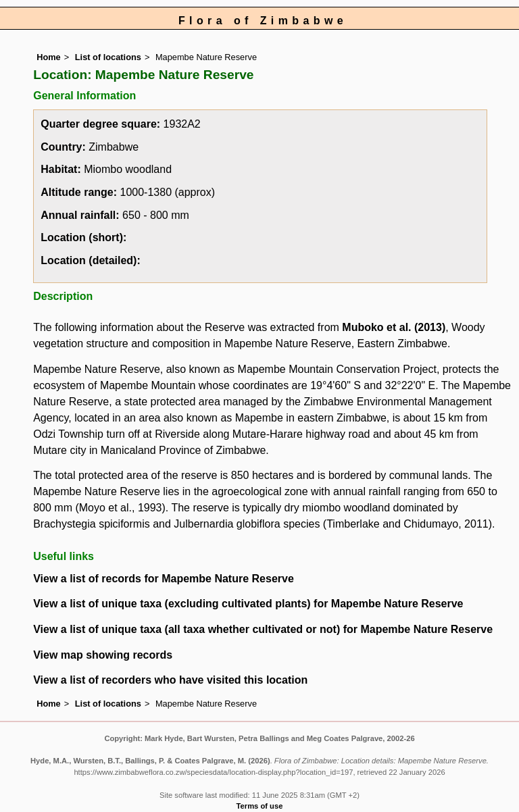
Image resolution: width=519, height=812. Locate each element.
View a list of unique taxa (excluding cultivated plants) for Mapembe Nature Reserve (248, 604)
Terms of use (260, 806)
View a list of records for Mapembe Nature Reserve (164, 579)
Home (49, 57)
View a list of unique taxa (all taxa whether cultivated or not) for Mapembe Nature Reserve (263, 629)
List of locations (108, 57)
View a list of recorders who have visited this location (170, 680)
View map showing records (103, 655)
